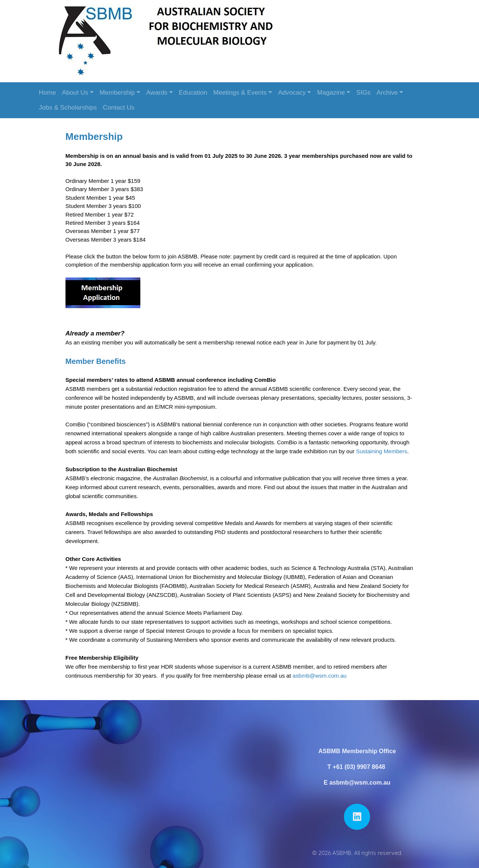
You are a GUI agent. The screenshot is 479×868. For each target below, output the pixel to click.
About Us (75, 93)
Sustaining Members (383, 449)
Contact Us (119, 108)
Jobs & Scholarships (68, 108)
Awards (157, 93)
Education (193, 93)
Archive (387, 93)
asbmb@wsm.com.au (321, 673)
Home (48, 93)
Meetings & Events (240, 93)
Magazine (331, 93)
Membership (117, 93)
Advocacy (292, 93)
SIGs (363, 93)
